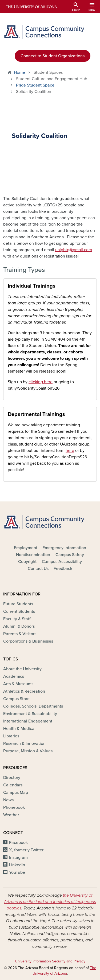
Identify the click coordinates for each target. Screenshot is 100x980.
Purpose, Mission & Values (28, 751)
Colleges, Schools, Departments (33, 706)
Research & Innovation (24, 744)
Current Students (19, 611)
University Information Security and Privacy (50, 961)
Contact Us (38, 569)
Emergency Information (64, 548)
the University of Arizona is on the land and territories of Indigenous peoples (50, 902)
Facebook (18, 843)
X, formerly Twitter (26, 850)
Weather (11, 815)
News (8, 800)
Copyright (27, 562)
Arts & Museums (18, 684)
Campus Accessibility (62, 562)
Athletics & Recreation (24, 691)
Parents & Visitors (20, 634)
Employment (26, 548)
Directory (12, 778)
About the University (22, 669)
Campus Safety (70, 555)
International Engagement (28, 721)
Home (19, 72)
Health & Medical (19, 729)
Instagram (18, 857)
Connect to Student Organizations (53, 56)
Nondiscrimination (33, 555)
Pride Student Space (35, 85)
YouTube (17, 872)
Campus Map (16, 793)
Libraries (11, 736)
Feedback (63, 569)
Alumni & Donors (19, 626)
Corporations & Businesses (28, 641)
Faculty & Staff (17, 619)
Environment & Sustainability (30, 714)
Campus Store (16, 699)
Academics (14, 676)
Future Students (18, 604)
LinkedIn (17, 865)
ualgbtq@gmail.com (74, 250)
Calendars (13, 785)
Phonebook (14, 807)
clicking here (41, 382)
